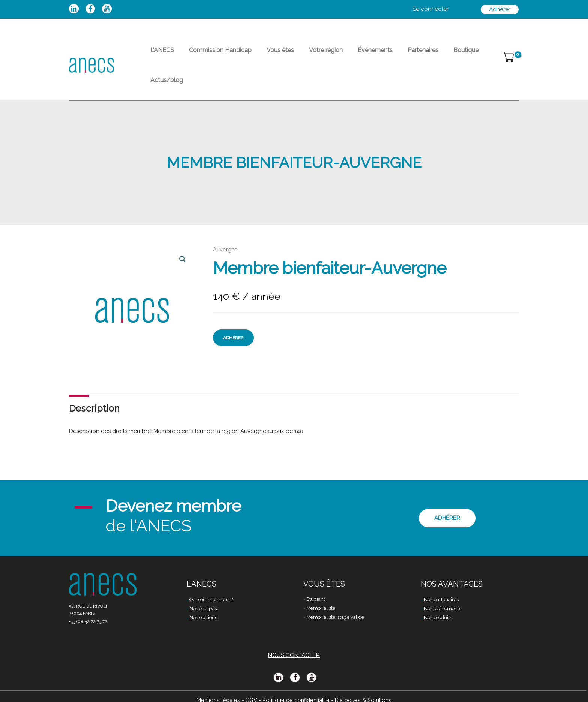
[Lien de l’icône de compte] (430, 9)
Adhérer (233, 317)
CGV (249, 690)
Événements (348, 55)
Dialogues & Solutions (366, 690)
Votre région (305, 55)
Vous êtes (265, 55)
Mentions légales (215, 690)
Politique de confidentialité (296, 690)
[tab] (94, 387)
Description (94, 387)
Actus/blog (465, 55)
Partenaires (390, 55)
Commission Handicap (211, 55)
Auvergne (226, 229)
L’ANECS (159, 55)
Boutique (427, 55)
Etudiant (316, 589)
